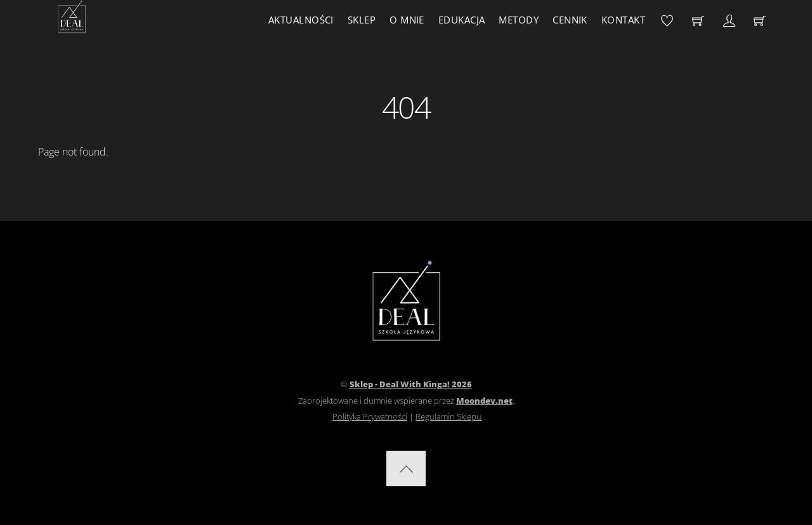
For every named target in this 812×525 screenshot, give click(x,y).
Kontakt (623, 20)
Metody (519, 20)
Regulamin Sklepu (449, 416)
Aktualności (301, 20)
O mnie (407, 20)
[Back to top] (406, 469)
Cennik (570, 20)
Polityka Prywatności (370, 416)
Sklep (362, 20)
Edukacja (462, 20)
